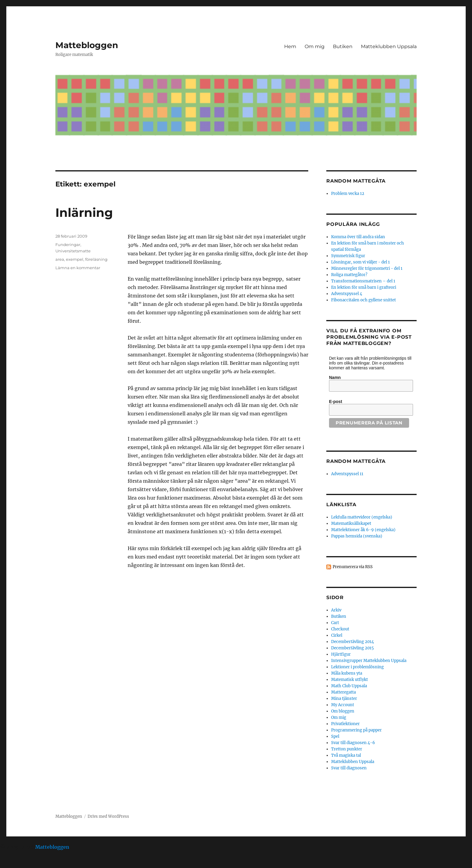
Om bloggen (343, 711)
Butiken (343, 46)
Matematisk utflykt (349, 680)
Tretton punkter (347, 749)
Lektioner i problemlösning (357, 667)
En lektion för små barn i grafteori (364, 287)
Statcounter (14, 864)
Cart (335, 623)
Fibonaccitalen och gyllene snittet (363, 300)
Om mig (315, 46)
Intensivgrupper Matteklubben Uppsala (369, 661)
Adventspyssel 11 (347, 474)
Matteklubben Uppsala (389, 46)
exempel (75, 259)
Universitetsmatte (73, 251)
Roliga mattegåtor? (349, 275)
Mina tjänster (344, 699)
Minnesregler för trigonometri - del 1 (367, 268)
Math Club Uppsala (349, 686)
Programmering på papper (356, 730)
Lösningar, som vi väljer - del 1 (360, 262)
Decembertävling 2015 (352, 648)
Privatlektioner (345, 724)
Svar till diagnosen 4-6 (353, 743)
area (60, 259)
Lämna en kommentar (78, 268)
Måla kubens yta (347, 673)
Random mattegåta (356, 461)
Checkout (340, 629)
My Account (343, 705)
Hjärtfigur (341, 654)
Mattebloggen (87, 45)
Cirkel (337, 635)
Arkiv (336, 610)
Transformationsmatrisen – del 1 (363, 281)
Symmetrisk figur (348, 256)
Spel (335, 736)
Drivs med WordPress (108, 816)
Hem (290, 46)
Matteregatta (343, 692)
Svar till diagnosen (349, 768)
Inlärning (84, 212)
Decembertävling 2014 (352, 642)
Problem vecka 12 (348, 194)
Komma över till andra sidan (358, 237)
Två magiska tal (346, 755)
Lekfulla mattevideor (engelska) (362, 517)
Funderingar (68, 245)
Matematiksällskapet (351, 523)
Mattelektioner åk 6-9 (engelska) (363, 530)
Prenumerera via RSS (353, 567)
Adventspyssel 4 (347, 294)
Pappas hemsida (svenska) (357, 536)
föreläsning (96, 259)
